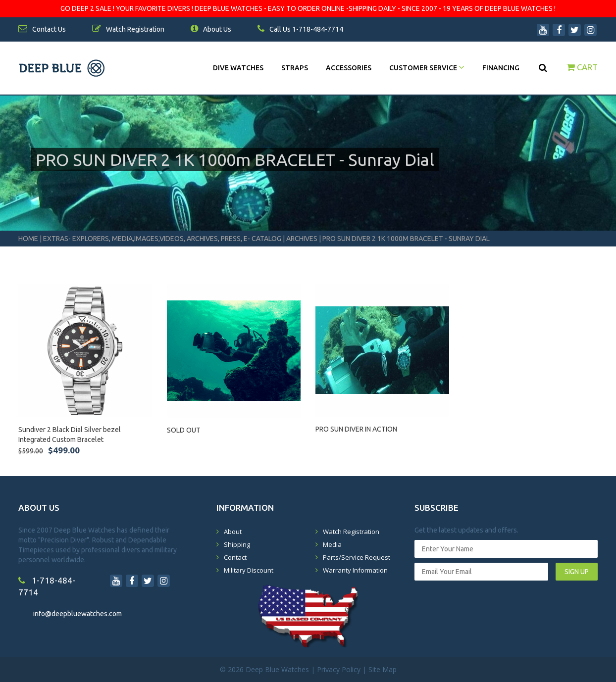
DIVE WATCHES (238, 68)
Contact (235, 557)
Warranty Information (355, 570)
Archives (302, 239)
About (233, 532)
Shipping (237, 544)
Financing (501, 68)
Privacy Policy (339, 669)
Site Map (383, 669)
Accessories (349, 68)
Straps (295, 68)
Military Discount (249, 570)
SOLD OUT (184, 430)
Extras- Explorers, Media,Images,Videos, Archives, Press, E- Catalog (163, 239)
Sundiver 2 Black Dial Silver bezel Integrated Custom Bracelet (70, 435)
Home (28, 239)
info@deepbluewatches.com (77, 614)
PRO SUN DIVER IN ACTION (356, 429)
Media (332, 544)
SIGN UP (577, 572)
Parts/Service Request (357, 557)
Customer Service (427, 68)
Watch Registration (351, 532)
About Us (211, 29)
